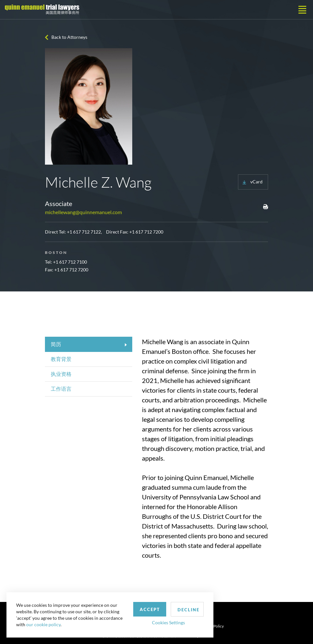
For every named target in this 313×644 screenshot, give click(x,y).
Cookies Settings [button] (168, 622)
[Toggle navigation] (302, 10)
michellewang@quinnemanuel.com (83, 212)
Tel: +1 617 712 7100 (66, 262)
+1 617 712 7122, (84, 232)
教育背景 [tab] (61, 359)
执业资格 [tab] (61, 374)
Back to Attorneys (69, 37)
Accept (150, 609)
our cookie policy (43, 624)
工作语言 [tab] (61, 389)
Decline (189, 610)
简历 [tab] (56, 344)
